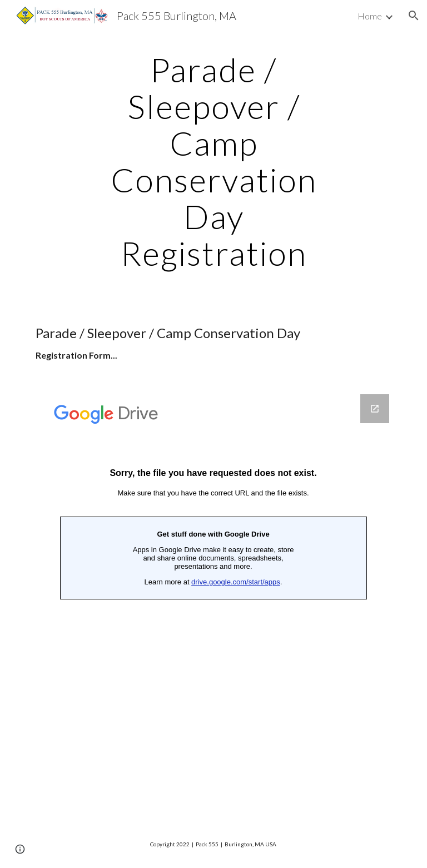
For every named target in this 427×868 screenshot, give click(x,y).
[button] (414, 16)
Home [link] (370, 16)
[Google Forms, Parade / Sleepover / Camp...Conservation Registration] (213, 600)
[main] (213, 161)
